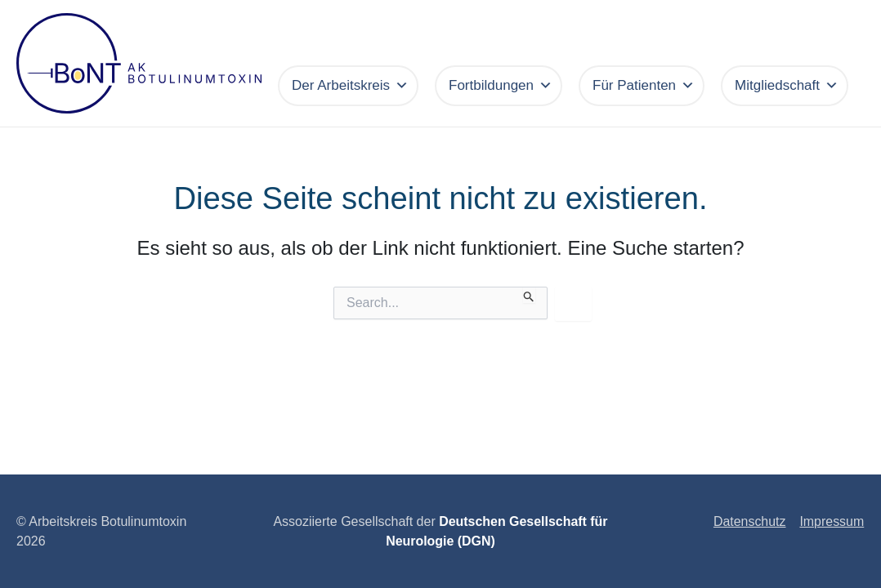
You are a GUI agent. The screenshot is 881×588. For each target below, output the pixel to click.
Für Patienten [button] (644, 86)
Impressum (832, 521)
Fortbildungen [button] (501, 86)
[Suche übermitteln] (529, 295)
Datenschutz (751, 521)
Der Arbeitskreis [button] (350, 86)
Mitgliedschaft (787, 86)
